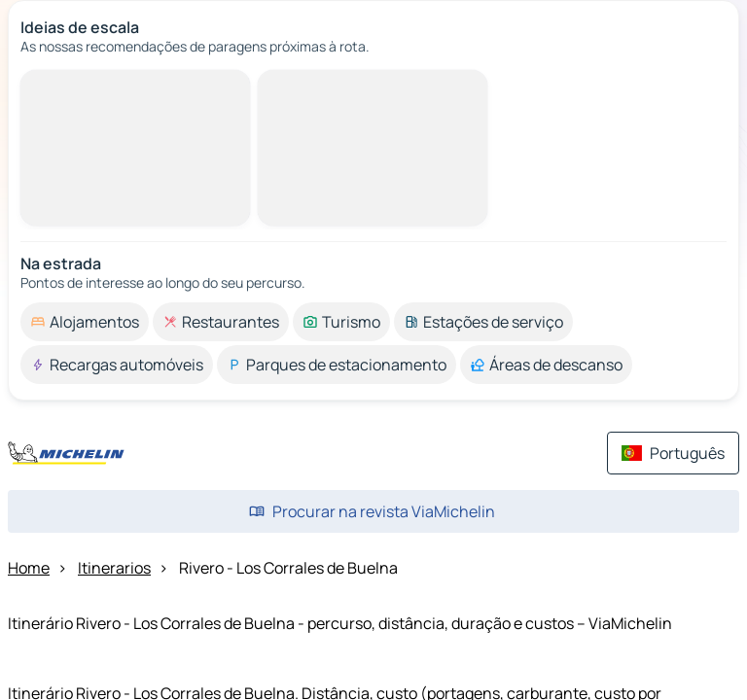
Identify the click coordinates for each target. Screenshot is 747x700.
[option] (85, 322)
